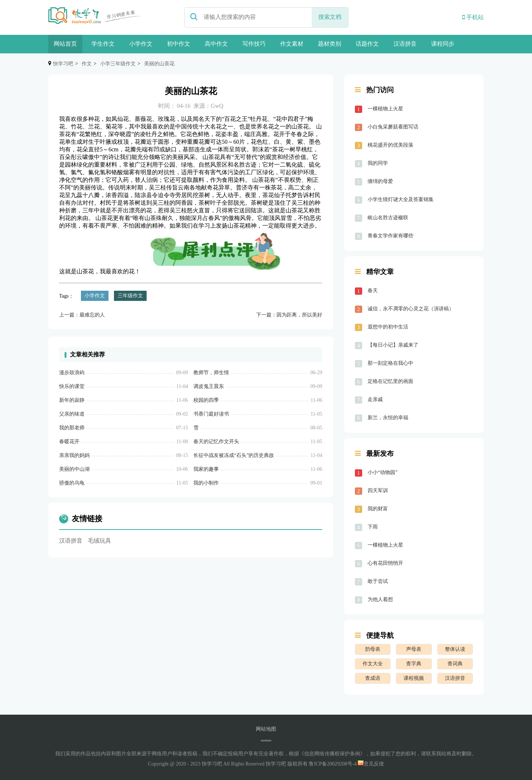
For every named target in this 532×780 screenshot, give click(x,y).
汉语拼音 (405, 44)
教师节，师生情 (211, 373)
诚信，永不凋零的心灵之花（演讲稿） (411, 309)
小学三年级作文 (118, 64)
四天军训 (378, 491)
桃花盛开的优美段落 (390, 145)
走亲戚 (375, 399)
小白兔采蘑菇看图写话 (393, 127)
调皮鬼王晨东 (209, 386)
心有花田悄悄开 (385, 563)
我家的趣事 (206, 469)
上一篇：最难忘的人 (82, 315)
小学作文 (141, 44)
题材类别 (330, 44)
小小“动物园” (382, 472)
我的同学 (378, 163)
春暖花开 (69, 442)
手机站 (473, 17)
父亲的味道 (72, 414)
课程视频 (414, 678)
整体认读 (455, 649)
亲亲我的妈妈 (74, 455)
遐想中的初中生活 (388, 327)
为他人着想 (380, 599)
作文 (87, 64)
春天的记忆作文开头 (216, 442)
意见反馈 (371, 764)
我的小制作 (206, 483)
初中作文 (179, 44)
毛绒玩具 (99, 541)
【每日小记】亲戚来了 (393, 345)
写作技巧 (254, 44)
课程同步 (443, 44)
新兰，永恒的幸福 (388, 418)
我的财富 (378, 509)
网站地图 (266, 729)
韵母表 (373, 649)
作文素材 (292, 44)
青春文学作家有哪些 (390, 236)
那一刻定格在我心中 (390, 363)
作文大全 (373, 664)
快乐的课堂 (72, 386)
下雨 (373, 527)
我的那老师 (72, 428)
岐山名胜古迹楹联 (388, 218)
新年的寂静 (72, 400)
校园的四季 (206, 400)
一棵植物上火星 (385, 109)
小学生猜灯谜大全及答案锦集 (401, 199)
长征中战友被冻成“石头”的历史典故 (234, 455)
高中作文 (216, 44)
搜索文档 (330, 17)
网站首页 (65, 44)
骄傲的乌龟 (72, 483)
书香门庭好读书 (211, 414)
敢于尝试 (378, 581)
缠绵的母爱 (380, 181)
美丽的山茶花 (159, 64)
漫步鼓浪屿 (72, 373)
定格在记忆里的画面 (390, 381)
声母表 (414, 649)
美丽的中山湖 (74, 469)
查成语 (373, 678)
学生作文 (103, 44)
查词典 (455, 664)
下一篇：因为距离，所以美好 (289, 315)
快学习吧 (63, 64)
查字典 (414, 664)
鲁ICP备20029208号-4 (333, 764)
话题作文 (367, 44)
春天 (373, 291)
